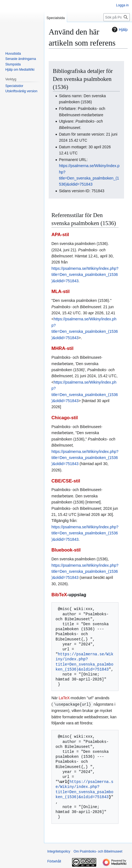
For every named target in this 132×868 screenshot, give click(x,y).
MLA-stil (61, 291)
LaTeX (64, 698)
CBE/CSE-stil (66, 481)
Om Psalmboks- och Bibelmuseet (98, 851)
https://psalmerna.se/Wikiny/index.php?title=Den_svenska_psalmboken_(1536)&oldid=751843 (85, 275)
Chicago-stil (65, 418)
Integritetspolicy (59, 851)
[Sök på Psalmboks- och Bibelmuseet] (117, 17)
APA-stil (60, 235)
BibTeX (59, 595)
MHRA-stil (62, 348)
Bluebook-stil (66, 550)
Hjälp (119, 30)
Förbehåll (54, 861)
